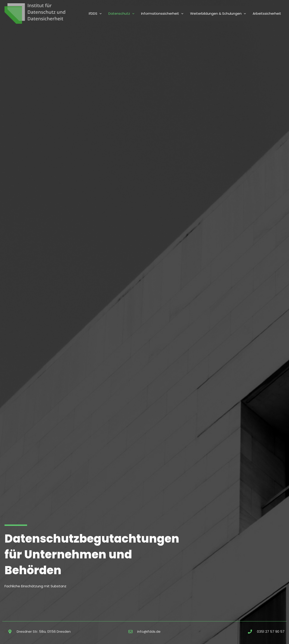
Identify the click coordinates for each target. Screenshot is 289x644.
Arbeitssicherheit (267, 13)
